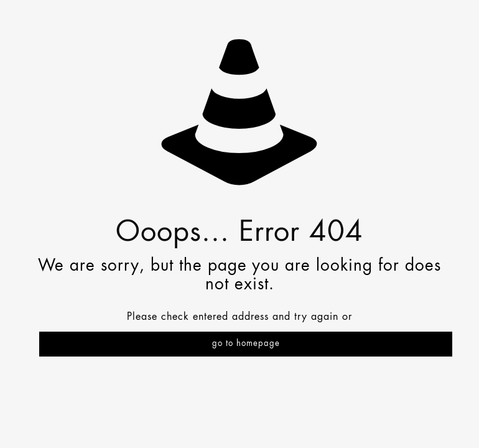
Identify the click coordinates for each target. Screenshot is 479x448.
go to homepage (246, 344)
